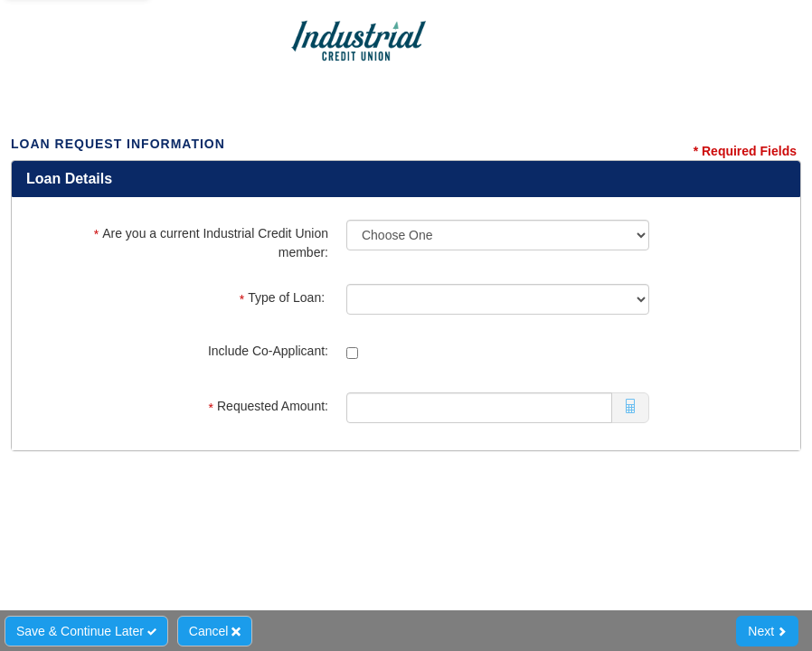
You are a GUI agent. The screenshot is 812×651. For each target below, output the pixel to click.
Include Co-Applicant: (268, 351)
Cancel (215, 631)
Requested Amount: (269, 406)
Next (767, 631)
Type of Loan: (284, 298)
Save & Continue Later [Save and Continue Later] (86, 631)
